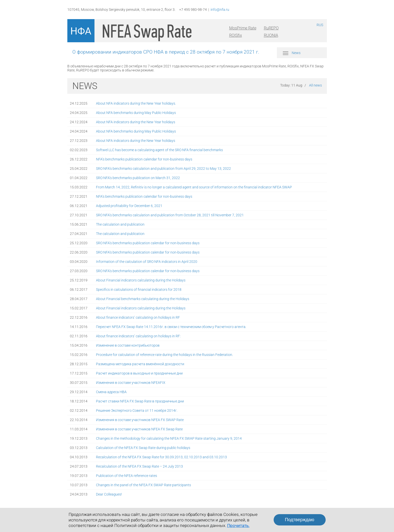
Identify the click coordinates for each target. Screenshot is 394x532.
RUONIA (271, 35)
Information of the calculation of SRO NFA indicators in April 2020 (147, 262)
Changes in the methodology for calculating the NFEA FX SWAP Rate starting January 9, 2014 (169, 438)
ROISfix (236, 35)
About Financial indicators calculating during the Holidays (141, 280)
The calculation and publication (120, 224)
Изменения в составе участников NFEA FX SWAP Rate (140, 420)
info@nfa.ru (220, 10)
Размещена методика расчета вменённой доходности (140, 364)
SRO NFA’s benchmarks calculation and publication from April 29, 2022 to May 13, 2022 (163, 169)
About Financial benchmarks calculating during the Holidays (143, 299)
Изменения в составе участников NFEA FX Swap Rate (139, 429)
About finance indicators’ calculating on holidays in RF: (138, 336)
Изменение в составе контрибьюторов (128, 345)
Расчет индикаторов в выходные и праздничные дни (139, 373)
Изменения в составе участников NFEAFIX (131, 383)
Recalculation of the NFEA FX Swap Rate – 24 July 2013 (139, 466)
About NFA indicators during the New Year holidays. (136, 103)
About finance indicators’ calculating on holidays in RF (138, 317)
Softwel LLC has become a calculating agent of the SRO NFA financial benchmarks (159, 150)
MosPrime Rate (243, 28)
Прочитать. (238, 525)
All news (315, 85)
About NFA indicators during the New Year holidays (136, 122)
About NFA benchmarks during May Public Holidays (136, 113)
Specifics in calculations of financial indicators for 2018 (139, 290)
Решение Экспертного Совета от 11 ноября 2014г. (137, 411)
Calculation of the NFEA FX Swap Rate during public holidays (143, 448)
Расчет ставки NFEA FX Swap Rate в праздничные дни (140, 401)
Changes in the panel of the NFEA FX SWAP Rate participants (143, 485)
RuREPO (271, 28)
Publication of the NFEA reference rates (127, 476)
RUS (320, 25)
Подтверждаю (300, 520)
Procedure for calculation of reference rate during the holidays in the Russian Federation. (164, 355)
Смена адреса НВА (111, 392)
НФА (81, 31)
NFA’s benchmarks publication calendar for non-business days (144, 159)
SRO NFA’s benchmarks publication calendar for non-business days (148, 243)
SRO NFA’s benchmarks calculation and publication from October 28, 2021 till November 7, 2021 (170, 215)
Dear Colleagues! (109, 494)
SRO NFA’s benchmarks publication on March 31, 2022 (138, 178)
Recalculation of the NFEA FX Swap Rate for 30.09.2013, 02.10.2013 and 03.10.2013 (161, 457)
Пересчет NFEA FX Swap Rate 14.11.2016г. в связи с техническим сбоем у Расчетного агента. (171, 327)
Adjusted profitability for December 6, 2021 (129, 206)
